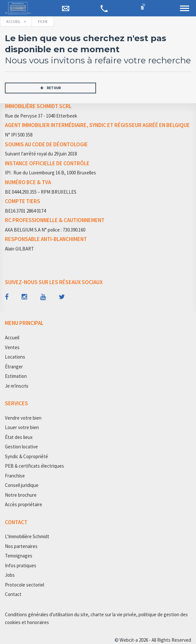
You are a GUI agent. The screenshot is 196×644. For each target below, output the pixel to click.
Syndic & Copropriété (26, 456)
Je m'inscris (17, 386)
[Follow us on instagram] (24, 297)
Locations (15, 357)
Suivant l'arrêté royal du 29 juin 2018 (41, 154)
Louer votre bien (22, 427)
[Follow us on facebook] (7, 297)
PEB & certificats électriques (34, 466)
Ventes (12, 347)
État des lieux (19, 437)
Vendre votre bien (23, 418)
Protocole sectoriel (24, 585)
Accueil (13, 21)
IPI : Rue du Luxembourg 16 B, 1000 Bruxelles (50, 173)
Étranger (14, 367)
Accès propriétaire (24, 504)
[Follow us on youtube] (43, 297)
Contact (13, 594)
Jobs (10, 575)
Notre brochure (21, 495)
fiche (43, 21)
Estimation (16, 376)
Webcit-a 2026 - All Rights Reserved (155, 640)
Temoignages (19, 556)
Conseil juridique (22, 485)
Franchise (15, 476)
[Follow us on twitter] (62, 297)
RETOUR (51, 88)
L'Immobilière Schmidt (27, 536)
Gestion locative (21, 447)
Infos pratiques (21, 565)
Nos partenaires (21, 546)
